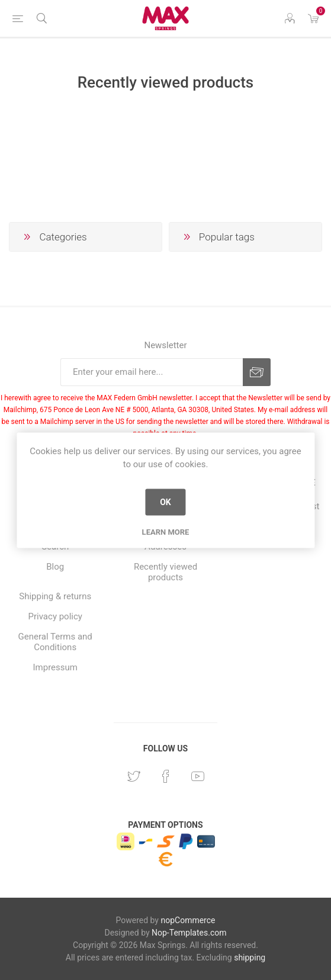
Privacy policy (55, 616)
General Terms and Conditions (55, 642)
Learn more (166, 531)
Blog (55, 567)
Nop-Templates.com (189, 933)
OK (165, 502)
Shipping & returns (55, 596)
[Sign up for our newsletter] (152, 372)
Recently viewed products (165, 572)
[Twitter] (134, 776)
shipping (250, 957)
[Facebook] (166, 776)
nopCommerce (188, 920)
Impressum (55, 667)
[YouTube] (198, 776)
